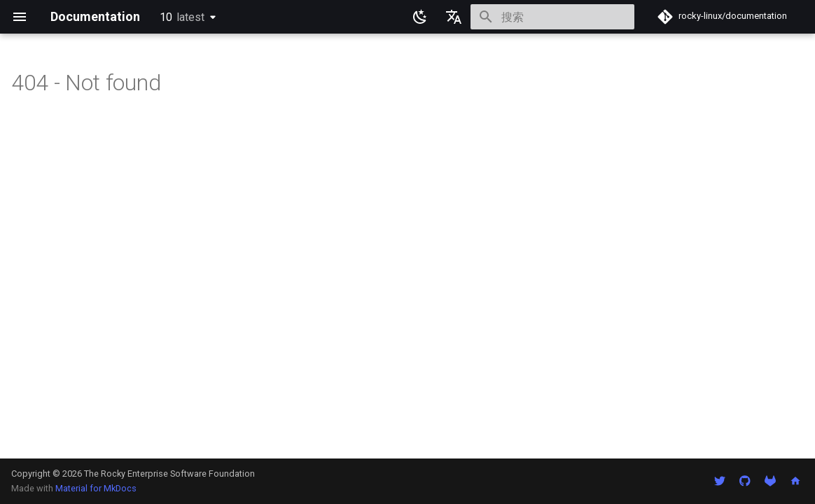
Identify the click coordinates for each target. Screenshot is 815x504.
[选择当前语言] (454, 17)
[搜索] (552, 17)
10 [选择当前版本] (182, 17)
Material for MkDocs (96, 488)
